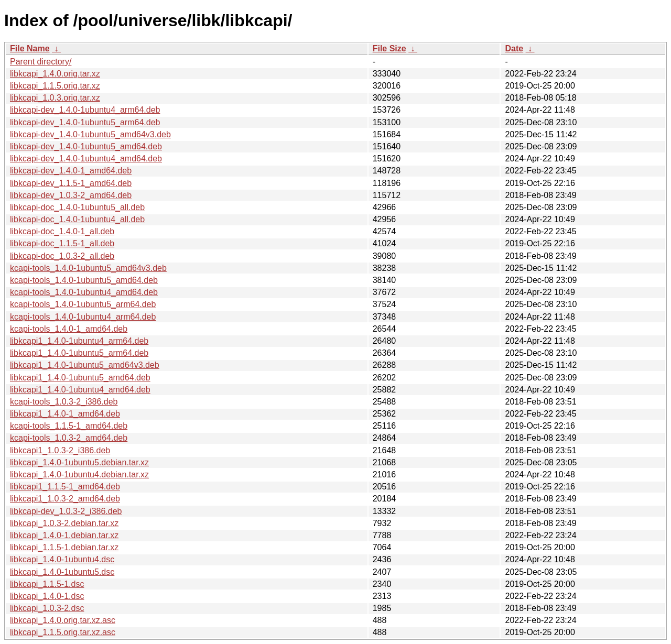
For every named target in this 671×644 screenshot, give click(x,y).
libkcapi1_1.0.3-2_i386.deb (60, 450)
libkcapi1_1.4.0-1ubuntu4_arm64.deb (79, 341)
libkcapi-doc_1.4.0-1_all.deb (62, 231)
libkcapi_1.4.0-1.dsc (47, 596)
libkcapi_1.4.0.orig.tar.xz (55, 74)
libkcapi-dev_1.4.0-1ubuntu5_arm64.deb (85, 122)
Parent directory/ (41, 62)
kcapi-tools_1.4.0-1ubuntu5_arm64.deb (83, 304)
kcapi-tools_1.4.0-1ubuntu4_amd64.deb (84, 292)
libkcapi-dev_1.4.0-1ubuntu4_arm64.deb (85, 110)
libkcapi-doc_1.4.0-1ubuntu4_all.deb (77, 219)
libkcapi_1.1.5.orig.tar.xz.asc (63, 632)
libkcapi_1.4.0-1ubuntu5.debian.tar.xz (79, 462)
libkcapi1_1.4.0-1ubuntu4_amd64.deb (80, 390)
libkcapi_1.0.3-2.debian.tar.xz (64, 523)
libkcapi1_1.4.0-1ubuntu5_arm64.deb (79, 353)
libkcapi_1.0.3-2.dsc (47, 608)
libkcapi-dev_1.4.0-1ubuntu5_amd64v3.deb (90, 134)
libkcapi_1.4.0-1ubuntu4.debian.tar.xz (79, 474)
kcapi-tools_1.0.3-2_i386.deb (64, 402)
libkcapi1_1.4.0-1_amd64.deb (65, 414)
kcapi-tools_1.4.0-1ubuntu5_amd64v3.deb (88, 268)
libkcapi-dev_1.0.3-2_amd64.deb (71, 195)
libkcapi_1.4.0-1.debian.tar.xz (64, 535)
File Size (389, 48)
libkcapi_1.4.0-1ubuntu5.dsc (62, 572)
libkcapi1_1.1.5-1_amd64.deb (65, 487)
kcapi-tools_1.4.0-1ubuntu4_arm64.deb (83, 317)
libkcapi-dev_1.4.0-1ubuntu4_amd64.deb (86, 159)
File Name (30, 48)
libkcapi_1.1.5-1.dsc (47, 584)
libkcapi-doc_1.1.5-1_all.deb (62, 243)
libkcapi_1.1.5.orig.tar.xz (55, 86)
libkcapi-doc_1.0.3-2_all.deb (62, 256)
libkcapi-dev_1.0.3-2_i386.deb (66, 511)
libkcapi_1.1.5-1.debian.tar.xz (64, 547)
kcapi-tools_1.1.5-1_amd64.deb (69, 426)
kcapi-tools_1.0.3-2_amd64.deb (69, 438)
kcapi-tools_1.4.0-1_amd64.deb (69, 329)
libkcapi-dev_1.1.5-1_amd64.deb (71, 183)
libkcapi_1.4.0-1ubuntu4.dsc (62, 559)
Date (514, 48)
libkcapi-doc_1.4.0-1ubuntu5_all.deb (77, 207)
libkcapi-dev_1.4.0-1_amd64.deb (71, 171)
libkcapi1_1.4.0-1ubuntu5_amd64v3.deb (85, 365)
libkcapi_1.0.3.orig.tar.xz (55, 98)
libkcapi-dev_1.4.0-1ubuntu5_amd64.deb (86, 146)
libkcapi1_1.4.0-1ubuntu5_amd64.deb (80, 378)
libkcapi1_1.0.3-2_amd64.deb (65, 499)
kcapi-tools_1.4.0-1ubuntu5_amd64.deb (84, 280)
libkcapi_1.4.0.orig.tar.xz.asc (63, 620)
